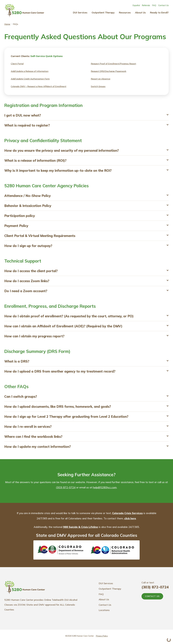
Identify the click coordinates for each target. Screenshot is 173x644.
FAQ (154, 6)
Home (7, 24)
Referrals (146, 6)
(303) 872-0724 (67, 489)
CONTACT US (152, 598)
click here (137, 520)
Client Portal (17, 64)
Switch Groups (98, 87)
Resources (125, 13)
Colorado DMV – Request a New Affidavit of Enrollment (39, 87)
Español (136, 6)
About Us (140, 13)
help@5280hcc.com (106, 489)
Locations (104, 612)
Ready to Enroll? (159, 13)
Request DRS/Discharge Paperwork (109, 71)
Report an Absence (101, 79)
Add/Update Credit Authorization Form (30, 79)
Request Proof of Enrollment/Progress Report (113, 64)
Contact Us (163, 6)
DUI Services (80, 13)
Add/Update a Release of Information (30, 71)
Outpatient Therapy (103, 13)
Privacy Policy (102, 638)
